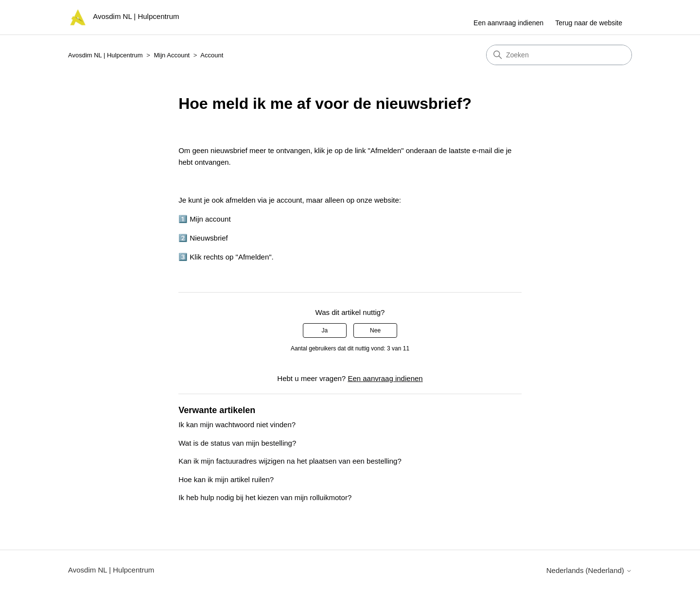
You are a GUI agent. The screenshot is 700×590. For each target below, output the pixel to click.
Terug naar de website (589, 23)
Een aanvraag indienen (508, 23)
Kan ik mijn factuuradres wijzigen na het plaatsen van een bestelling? (290, 461)
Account (212, 55)
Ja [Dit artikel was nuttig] (325, 330)
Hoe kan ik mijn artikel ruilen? (226, 479)
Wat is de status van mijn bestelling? (237, 443)
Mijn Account (172, 55)
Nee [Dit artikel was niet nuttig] (375, 330)
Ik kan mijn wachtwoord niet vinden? (237, 425)
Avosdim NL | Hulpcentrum (105, 55)
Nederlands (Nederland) (589, 570)
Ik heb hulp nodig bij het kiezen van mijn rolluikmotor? (265, 497)
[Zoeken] (559, 55)
